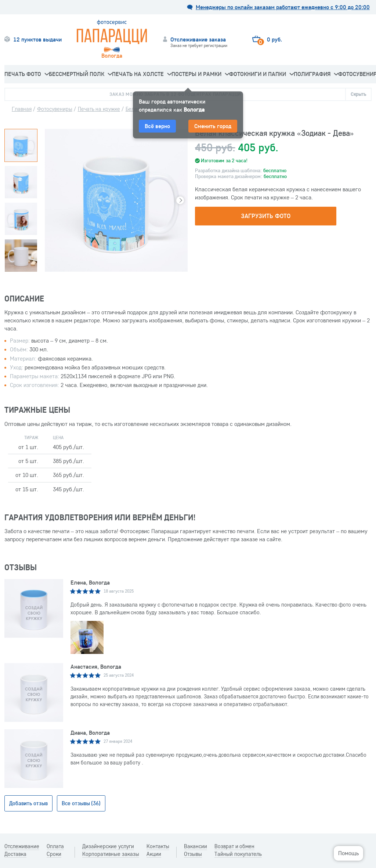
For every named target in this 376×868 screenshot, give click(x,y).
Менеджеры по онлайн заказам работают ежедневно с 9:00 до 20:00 (283, 7)
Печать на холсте (142, 74)
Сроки (54, 854)
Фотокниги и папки (261, 74)
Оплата (55, 846)
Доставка (15, 854)
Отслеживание (22, 846)
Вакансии (196, 846)
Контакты (158, 846)
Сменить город (213, 126)
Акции (154, 854)
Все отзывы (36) (81, 803)
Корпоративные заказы (111, 854)
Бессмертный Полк (80, 74)
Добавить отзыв (28, 803)
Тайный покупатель (238, 854)
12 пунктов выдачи (37, 39)
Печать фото (27, 74)
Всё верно (157, 126)
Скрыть (358, 94)
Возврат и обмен (235, 846)
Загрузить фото (265, 216)
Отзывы (193, 854)
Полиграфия (316, 74)
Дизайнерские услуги (108, 846)
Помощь (348, 853)
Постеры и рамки (200, 74)
